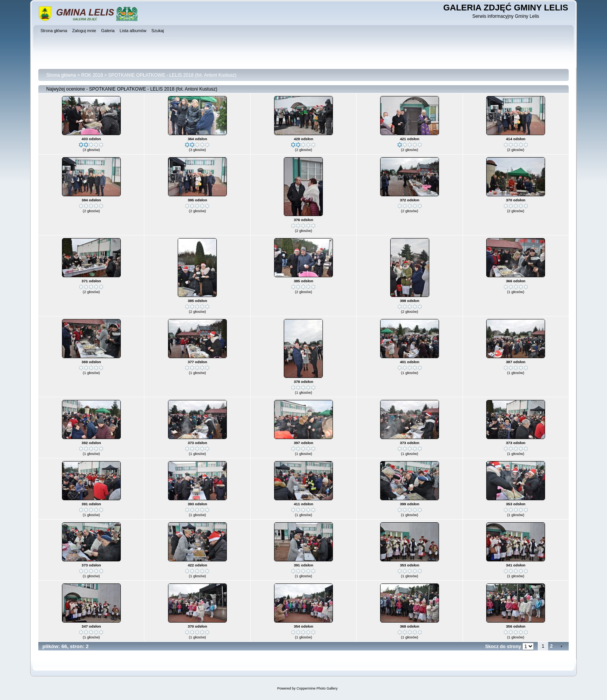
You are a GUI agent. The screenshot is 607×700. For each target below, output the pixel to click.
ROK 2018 (92, 75)
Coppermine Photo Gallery (317, 688)
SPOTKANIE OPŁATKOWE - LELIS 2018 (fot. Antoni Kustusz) (172, 75)
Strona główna (61, 75)
